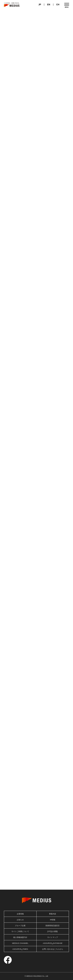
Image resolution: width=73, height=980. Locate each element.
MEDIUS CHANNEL (20, 943)
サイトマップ (53, 937)
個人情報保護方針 (20, 937)
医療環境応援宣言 (53, 926)
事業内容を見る (36, 314)
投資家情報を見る (37, 130)
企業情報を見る (36, 548)
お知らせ (53, 41)
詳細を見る (36, 865)
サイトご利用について (20, 931)
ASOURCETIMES (20, 949)
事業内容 (53, 914)
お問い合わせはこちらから (53, 949)
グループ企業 (20, 926)
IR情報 (53, 920)
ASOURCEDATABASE (53, 944)
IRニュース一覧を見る (55, 50)
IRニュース (20, 41)
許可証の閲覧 (53, 931)
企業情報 (20, 914)
